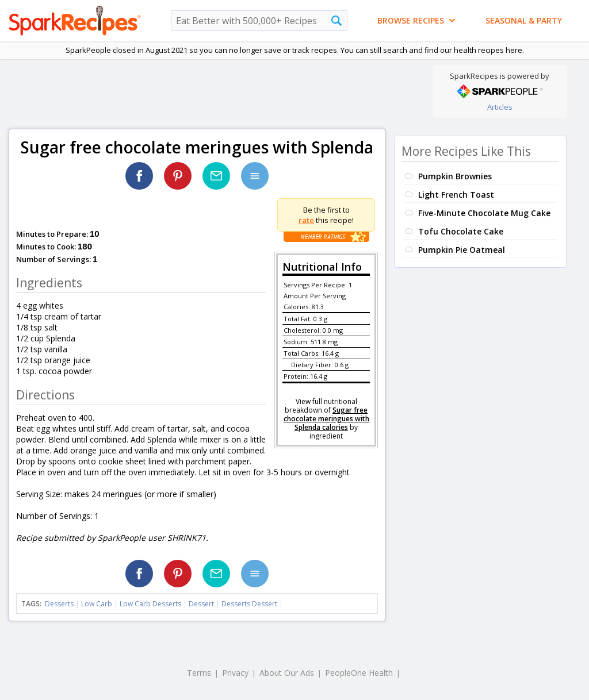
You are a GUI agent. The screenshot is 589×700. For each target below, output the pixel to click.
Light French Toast (456, 195)
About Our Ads (287, 673)
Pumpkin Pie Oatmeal (462, 250)
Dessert (201, 604)
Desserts (59, 604)
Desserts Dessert (249, 604)
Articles (500, 107)
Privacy (235, 673)
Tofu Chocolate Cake (461, 231)
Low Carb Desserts (150, 604)
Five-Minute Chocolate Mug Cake (484, 213)
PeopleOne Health (359, 673)
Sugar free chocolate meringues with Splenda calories (326, 419)
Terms (199, 673)
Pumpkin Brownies (455, 176)
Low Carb (97, 604)
